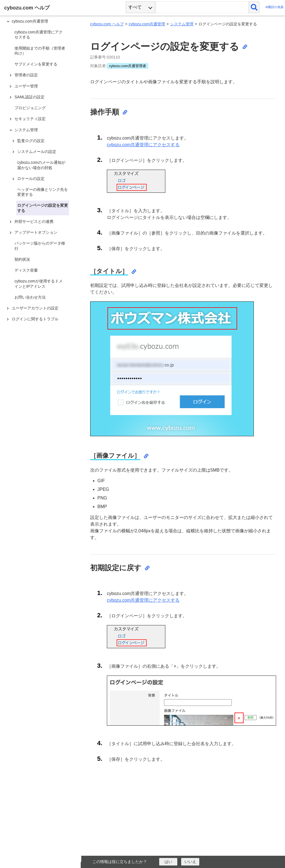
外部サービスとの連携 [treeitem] (34, 221)
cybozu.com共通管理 (147, 24)
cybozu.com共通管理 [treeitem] (30, 21)
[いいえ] (190, 862)
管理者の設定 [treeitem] (26, 75)
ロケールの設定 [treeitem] (31, 179)
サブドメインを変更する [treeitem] (36, 64)
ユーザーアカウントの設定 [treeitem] (35, 308)
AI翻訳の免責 (274, 7)
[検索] (254, 7)
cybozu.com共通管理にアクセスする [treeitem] (39, 35)
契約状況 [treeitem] (22, 259)
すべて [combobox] (135, 7)
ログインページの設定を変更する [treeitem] (43, 208)
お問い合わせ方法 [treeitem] (30, 297)
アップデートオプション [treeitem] (36, 232)
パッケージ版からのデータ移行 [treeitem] (40, 246)
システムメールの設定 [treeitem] (37, 152)
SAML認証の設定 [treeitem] (30, 97)
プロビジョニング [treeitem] (30, 108)
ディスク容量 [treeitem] (26, 270)
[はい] (168, 862)
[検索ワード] (202, 7)
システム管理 (182, 24)
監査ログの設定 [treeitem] (31, 141)
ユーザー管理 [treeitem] (26, 86)
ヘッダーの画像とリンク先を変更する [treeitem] (43, 192)
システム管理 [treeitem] (26, 130)
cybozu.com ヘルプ (107, 24)
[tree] (42, 429)
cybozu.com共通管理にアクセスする (143, 145)
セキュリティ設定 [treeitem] (30, 119)
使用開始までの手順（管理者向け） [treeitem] (40, 51)
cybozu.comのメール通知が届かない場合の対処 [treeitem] (41, 165)
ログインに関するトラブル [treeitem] (35, 319)
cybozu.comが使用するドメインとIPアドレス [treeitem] (39, 284)
